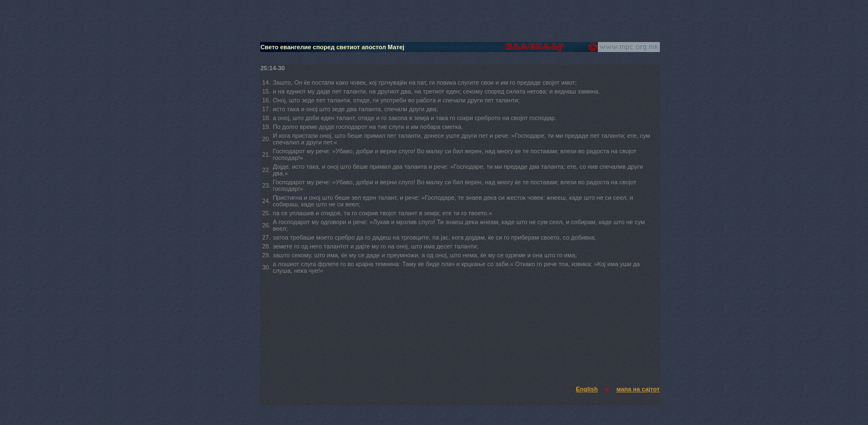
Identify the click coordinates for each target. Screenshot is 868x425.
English (587, 389)
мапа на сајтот (638, 389)
